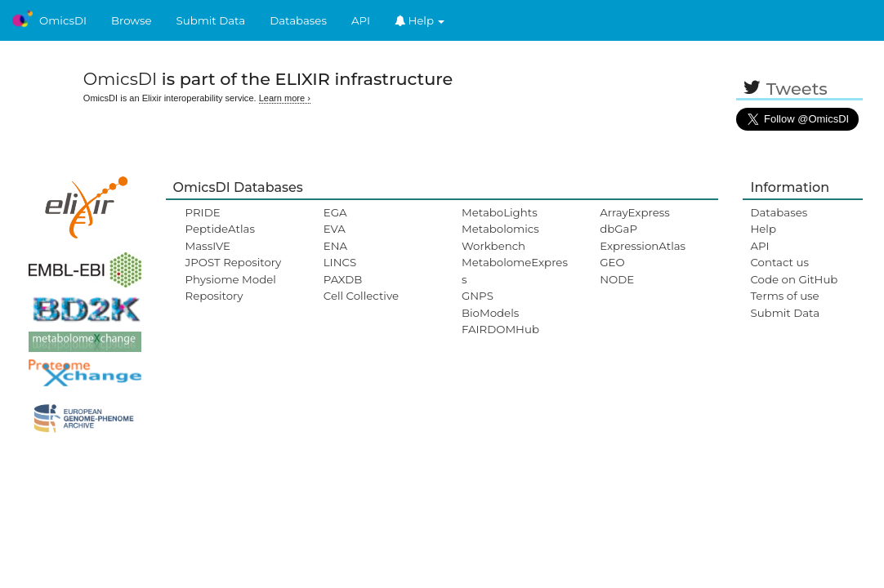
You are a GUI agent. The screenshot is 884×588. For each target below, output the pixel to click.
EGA (335, 212)
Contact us (779, 262)
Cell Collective (361, 296)
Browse (132, 20)
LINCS (340, 262)
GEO (612, 262)
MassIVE (208, 246)
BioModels (490, 313)
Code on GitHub (794, 279)
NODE (617, 279)
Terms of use (784, 296)
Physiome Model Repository (231, 287)
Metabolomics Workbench (500, 237)
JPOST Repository (234, 262)
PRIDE (203, 212)
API (361, 20)
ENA (335, 246)
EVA (335, 229)
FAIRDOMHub (500, 329)
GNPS (478, 296)
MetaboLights (500, 212)
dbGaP (618, 229)
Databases (298, 20)
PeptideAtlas (220, 229)
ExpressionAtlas (643, 246)
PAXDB (343, 279)
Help (420, 20)
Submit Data (211, 20)
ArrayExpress (635, 212)
